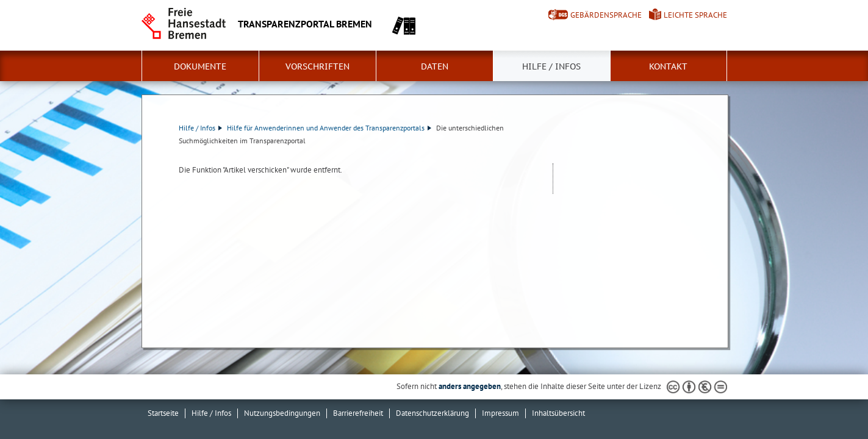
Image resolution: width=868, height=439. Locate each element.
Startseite (163, 413)
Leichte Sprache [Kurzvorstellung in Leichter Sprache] (695, 15)
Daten (435, 66)
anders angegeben (470, 386)
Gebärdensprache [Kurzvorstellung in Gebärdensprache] (606, 15)
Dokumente (200, 66)
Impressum (500, 413)
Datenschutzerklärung (432, 413)
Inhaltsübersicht (558, 413)
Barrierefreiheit (358, 413)
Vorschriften (317, 66)
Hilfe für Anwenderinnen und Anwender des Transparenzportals (329, 128)
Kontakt (668, 66)
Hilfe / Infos (551, 66)
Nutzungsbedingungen (282, 413)
